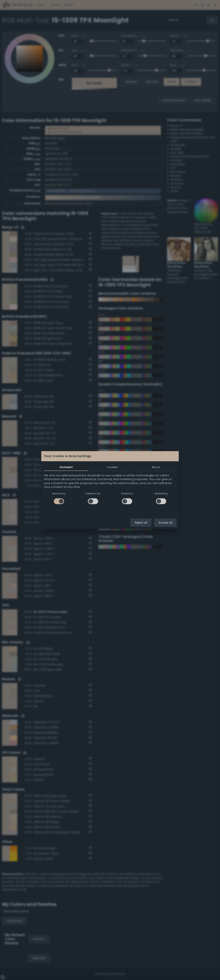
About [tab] (156, 467)
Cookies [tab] (112, 467)
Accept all (165, 523)
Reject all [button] (141, 523)
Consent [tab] (66, 467)
